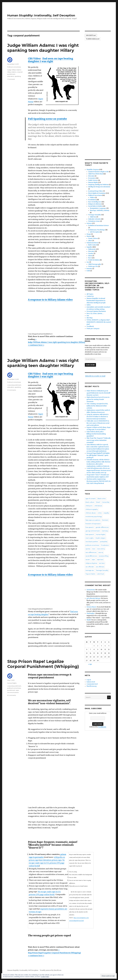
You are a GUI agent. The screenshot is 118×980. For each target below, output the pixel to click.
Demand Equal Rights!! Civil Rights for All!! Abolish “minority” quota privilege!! (98, 455)
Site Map (90, 318)
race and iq (101, 549)
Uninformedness (92, 243)
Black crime (102, 499)
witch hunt (101, 574)
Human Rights (12, 683)
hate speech (90, 534)
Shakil (89, 620)
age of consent (91, 499)
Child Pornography (95, 264)
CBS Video (34, 58)
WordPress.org (92, 686)
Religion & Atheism (95, 204)
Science (89, 223)
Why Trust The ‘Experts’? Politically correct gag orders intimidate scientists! (99, 440)
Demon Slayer (91, 607)
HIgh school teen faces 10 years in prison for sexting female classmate (98, 399)
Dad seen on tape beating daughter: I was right (50, 60)
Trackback (90, 326)
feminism (105, 520)
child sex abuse (91, 513)
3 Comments (12, 390)
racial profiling (104, 556)
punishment (11, 690)
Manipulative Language (98, 208)
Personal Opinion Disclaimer (96, 311)
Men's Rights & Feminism (97, 193)
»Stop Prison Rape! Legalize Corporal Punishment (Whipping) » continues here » (54, 953)
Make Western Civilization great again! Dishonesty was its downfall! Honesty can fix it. (98, 393)
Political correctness (14, 67)
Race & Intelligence (95, 202)
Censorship (106, 502)
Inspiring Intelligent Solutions (98, 185)
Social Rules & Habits (95, 206)
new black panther (92, 542)
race (94, 549)
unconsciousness (13, 692)
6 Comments (12, 695)
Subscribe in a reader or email (95, 376)
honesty (89, 269)
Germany (105, 531)
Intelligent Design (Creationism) (99, 187)
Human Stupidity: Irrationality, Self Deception (41, 15)
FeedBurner (102, 727)
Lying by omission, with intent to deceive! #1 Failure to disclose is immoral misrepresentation (98, 417)
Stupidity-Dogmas (93, 170)
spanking (18, 76)
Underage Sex (93, 266)
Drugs (89, 234)
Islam (90, 256)
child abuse (98, 506)
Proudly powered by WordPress (51, 970)
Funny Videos (93, 238)
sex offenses (100, 567)
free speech (90, 527)
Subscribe (90, 365)
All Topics (90, 294)
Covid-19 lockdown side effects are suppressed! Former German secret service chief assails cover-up (99, 470)
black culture (90, 502)
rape (17, 690)
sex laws (102, 563)
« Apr (90, 664)
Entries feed (91, 682)
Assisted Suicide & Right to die (98, 172)
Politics (92, 198)
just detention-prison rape (51, 860)
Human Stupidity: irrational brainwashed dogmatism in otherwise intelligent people (96, 301)
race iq (101, 552)
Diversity (91, 176)
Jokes (90, 241)
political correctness (14, 688)
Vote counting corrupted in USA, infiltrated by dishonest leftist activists (97, 406)
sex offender (90, 567)
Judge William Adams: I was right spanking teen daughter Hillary (43, 48)
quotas (88, 549)
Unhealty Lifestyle (94, 219)
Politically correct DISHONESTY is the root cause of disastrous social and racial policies (98, 423)
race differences (91, 552)
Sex (88, 262)
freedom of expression (93, 524)
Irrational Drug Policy (95, 191)
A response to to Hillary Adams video (50, 300)
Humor (89, 236)
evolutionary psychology (94, 516)
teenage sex (90, 570)
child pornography (92, 509)
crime (100, 513)
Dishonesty (92, 249)
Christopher (91, 613)
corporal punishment (14, 385)
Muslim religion (101, 538)
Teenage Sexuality (95, 215)
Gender (91, 254)
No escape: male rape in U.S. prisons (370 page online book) (47, 863)
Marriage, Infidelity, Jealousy (100, 210)
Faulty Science (93, 180)
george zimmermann (93, 531)
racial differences (91, 556)
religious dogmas (91, 563)
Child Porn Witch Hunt (96, 174)
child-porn (89, 506)
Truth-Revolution (94, 260)
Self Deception (95, 232)
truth (88, 271)
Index (89, 305)
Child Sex (93, 217)
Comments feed (92, 684)
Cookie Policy (45, 977)
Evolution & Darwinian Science (98, 226)
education (11, 76)
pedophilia (104, 542)
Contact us (90, 296)
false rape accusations (93, 520)
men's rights (90, 538)
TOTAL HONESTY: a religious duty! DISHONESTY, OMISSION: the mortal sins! (99, 322)
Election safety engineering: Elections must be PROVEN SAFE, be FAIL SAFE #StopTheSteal (99, 481)
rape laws (100, 560)
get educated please (93, 598)
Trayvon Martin (90, 574)
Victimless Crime (94, 221)
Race (90, 258)
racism (88, 560)
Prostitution (92, 200)
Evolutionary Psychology (97, 230)
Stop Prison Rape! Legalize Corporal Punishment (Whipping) (43, 664)
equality (106, 513)
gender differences (102, 527)
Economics (92, 178)
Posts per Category (93, 329)
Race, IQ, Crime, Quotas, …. (95, 313)
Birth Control (92, 245)
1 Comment (11, 79)
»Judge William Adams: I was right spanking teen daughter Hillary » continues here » (57, 342)
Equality (89, 247)
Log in (89, 680)
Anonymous (91, 590)
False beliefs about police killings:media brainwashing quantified (96, 434)
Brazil (98, 502)
